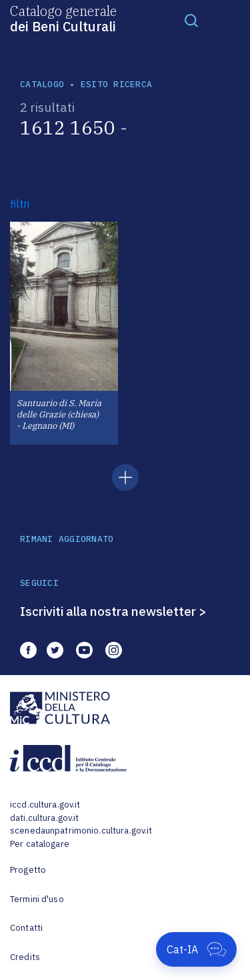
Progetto (28, 870)
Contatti (26, 928)
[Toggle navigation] (191, 20)
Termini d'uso (37, 899)
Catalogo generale (63, 18)
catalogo (42, 84)
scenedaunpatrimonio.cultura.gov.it (81, 831)
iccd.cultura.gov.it (45, 805)
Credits (25, 957)
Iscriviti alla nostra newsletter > (113, 611)
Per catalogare (40, 844)
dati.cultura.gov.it (44, 818)
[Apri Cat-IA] (196, 949)
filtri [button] (20, 204)
